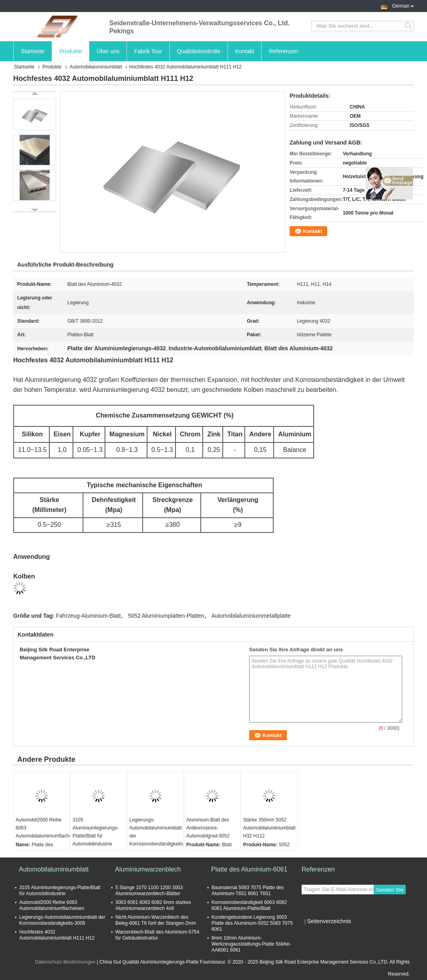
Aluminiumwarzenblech (148, 869)
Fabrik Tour (148, 51)
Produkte (70, 51)
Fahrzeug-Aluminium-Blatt (89, 616)
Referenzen (283, 51)
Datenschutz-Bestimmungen (65, 962)
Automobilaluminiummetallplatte (251, 616)
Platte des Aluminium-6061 (249, 869)
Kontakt (245, 51)
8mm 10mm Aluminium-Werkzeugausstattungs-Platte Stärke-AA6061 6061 (251, 944)
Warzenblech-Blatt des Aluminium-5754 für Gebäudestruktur (157, 935)
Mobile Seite (317, 931)
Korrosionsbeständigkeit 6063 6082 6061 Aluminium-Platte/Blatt (249, 905)
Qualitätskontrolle (199, 51)
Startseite (33, 51)
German (403, 5)
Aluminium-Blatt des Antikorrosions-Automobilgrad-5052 (208, 828)
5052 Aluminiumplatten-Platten (166, 616)
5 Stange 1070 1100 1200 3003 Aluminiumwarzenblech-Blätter (149, 891)
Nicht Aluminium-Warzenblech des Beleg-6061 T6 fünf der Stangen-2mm (156, 920)
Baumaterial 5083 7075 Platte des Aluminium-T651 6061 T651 (248, 891)
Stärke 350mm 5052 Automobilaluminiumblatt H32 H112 (269, 828)
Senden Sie (390, 890)
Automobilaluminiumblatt (96, 67)
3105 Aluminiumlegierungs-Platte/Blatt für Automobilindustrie (96, 832)
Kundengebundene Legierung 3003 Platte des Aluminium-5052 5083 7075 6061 (252, 923)
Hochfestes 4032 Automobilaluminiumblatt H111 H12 (57, 935)
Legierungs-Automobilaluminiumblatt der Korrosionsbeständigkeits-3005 (156, 836)
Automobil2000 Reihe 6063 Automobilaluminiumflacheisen (43, 828)
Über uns (108, 51)
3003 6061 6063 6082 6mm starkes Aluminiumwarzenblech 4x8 (153, 905)
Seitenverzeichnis (329, 921)
